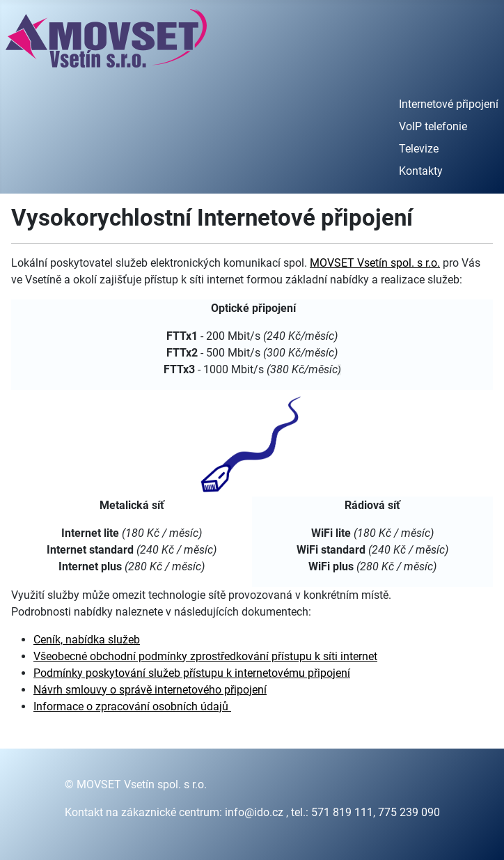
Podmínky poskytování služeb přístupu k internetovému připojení (192, 673)
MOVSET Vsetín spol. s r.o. (375, 263)
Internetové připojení (449, 104)
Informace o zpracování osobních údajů (132, 706)
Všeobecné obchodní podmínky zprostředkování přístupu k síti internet (205, 656)
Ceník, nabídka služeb (87, 640)
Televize (419, 149)
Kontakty (421, 171)
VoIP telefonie (433, 126)
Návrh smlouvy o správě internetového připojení (150, 690)
